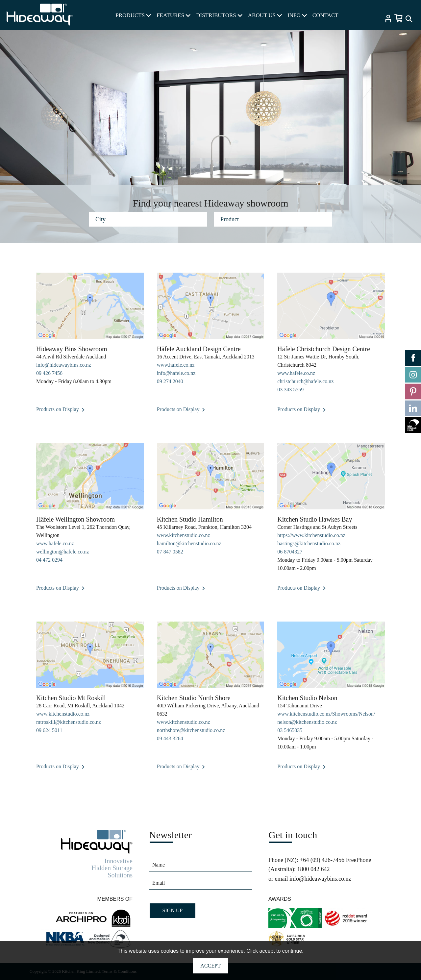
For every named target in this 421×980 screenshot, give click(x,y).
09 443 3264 (170, 738)
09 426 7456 (49, 373)
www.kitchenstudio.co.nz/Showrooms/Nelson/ (326, 714)
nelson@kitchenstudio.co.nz (307, 722)
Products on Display (60, 409)
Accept (210, 966)
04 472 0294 (49, 560)
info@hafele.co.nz (176, 373)
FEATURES (173, 15)
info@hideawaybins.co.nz (64, 365)
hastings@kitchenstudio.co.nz (309, 543)
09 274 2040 (170, 381)
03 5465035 (290, 730)
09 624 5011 (49, 730)
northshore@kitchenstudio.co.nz (191, 730)
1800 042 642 (313, 869)
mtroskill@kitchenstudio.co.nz (69, 722)
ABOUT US (265, 15)
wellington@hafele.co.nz (62, 552)
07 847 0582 (170, 552)
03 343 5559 (290, 390)
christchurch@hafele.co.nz (305, 381)
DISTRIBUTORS (219, 15)
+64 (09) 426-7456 (322, 860)
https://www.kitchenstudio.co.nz (311, 535)
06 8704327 (290, 552)
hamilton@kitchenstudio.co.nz (189, 543)
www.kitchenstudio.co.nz (184, 535)
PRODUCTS (133, 15)
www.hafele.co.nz (176, 365)
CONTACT (325, 15)
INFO (297, 15)
